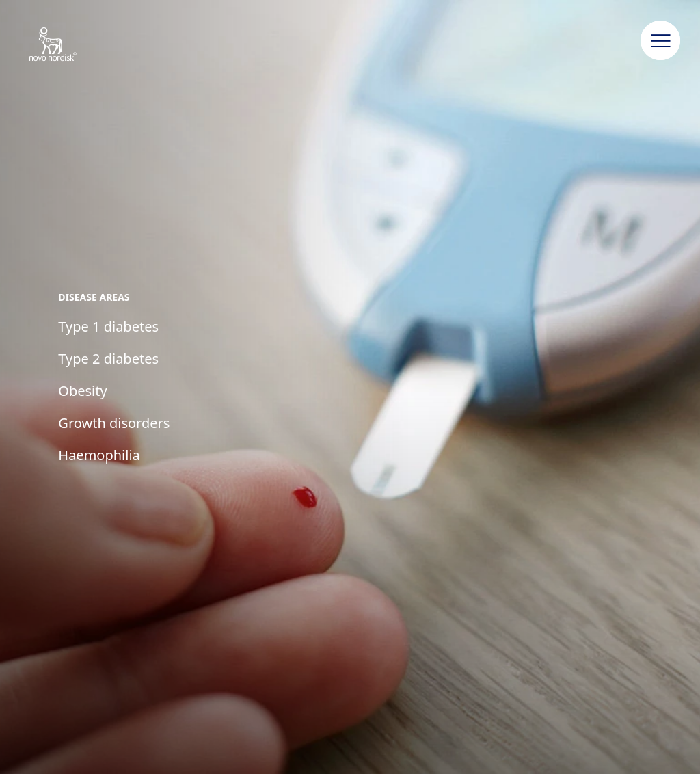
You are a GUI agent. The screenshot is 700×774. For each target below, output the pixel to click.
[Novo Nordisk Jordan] (71, 45)
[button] (660, 41)
